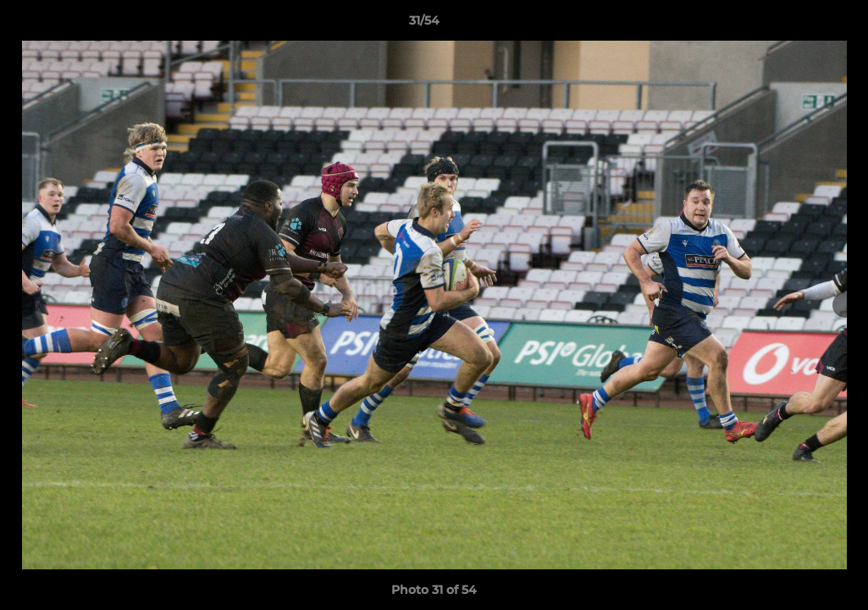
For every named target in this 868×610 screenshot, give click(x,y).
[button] (797, 25)
